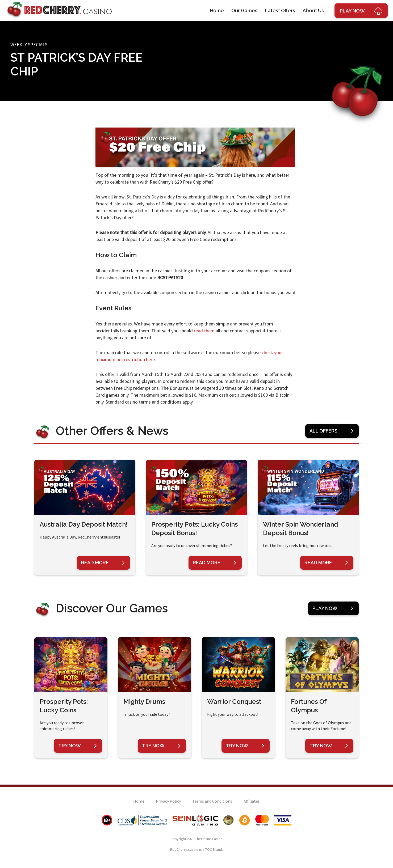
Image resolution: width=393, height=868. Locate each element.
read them (204, 331)
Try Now (78, 746)
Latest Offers (280, 10)
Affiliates (252, 801)
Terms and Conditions (212, 801)
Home (217, 10)
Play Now (333, 608)
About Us (313, 10)
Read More (103, 563)
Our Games (244, 10)
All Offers (331, 431)
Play (361, 11)
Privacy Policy (168, 801)
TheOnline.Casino (209, 839)
